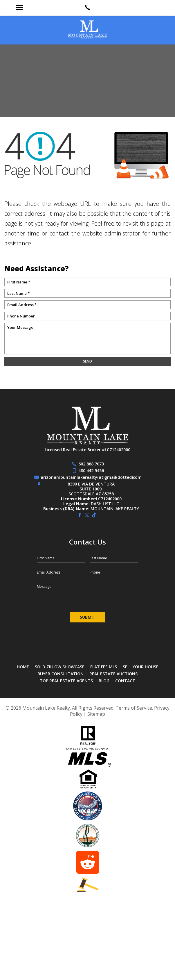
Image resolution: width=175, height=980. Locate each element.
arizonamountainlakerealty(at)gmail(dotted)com (91, 477)
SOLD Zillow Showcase (60, 667)
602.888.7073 (91, 464)
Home (23, 667)
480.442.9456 (91, 471)
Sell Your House (141, 667)
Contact (125, 681)
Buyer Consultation (61, 674)
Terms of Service (134, 708)
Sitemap (96, 714)
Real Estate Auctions (113, 674)
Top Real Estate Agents (66, 681)
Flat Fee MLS (104, 667)
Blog (104, 681)
